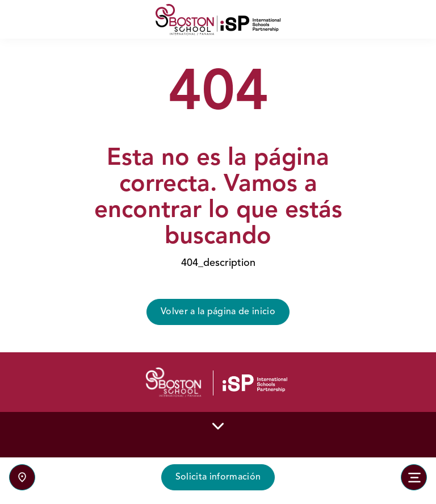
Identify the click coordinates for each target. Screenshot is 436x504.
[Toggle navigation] (414, 477)
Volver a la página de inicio (218, 312)
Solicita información (218, 477)
